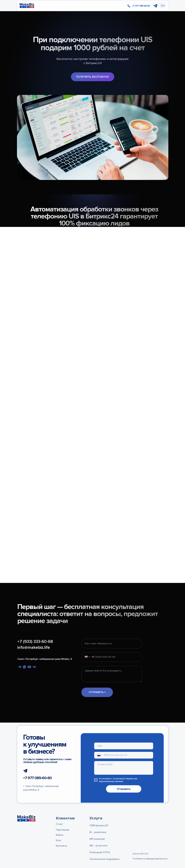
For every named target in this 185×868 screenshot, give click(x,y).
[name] (124, 746)
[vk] (34, 667)
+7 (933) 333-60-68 (35, 642)
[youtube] (29, 667)
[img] (27, 6)
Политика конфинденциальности (150, 859)
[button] (93, 77)
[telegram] (19, 667)
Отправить (124, 789)
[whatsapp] (24, 667)
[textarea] (124, 768)
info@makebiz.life (34, 647)
